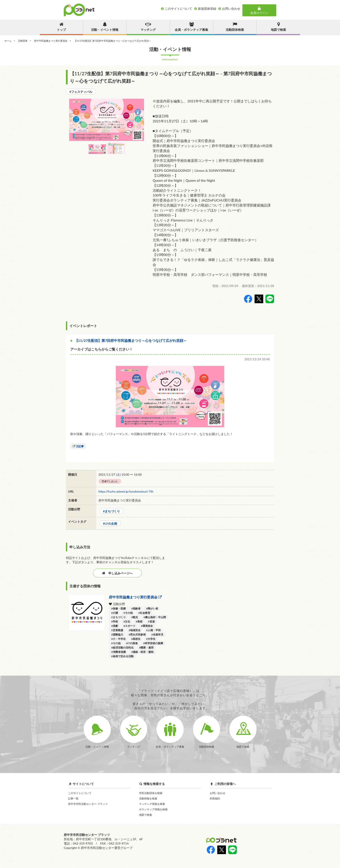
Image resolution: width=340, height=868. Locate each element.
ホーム (8, 41)
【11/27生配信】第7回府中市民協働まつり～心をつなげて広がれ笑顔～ (131, 340)
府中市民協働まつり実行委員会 (51, 41)
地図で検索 (145, 815)
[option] (107, 120)
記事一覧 (73, 798)
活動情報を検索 (148, 798)
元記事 (80, 446)
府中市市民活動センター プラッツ (88, 804)
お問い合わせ (217, 793)
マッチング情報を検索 (152, 804)
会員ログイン (259, 10)
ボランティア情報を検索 (153, 809)
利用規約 (215, 798)
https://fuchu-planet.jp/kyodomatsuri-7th (126, 491)
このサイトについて (80, 793)
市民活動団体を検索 (151, 793)
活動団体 (23, 41)
